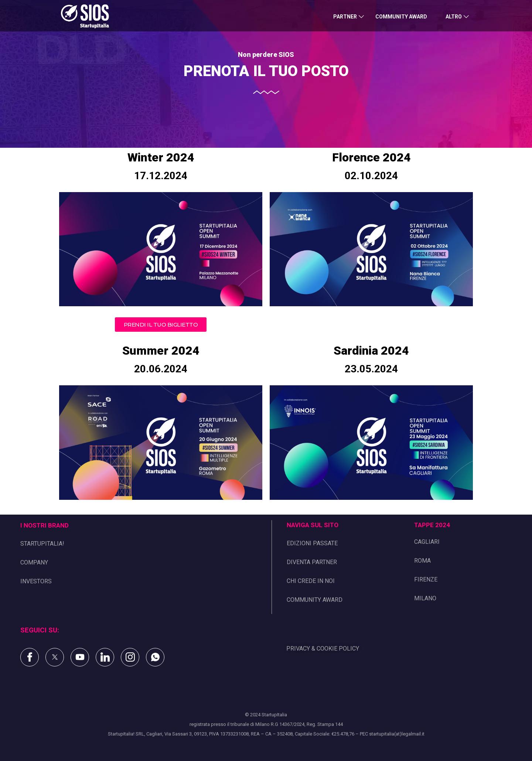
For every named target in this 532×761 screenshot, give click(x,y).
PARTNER (345, 17)
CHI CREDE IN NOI (311, 581)
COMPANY (34, 562)
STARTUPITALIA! (42, 544)
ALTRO (454, 17)
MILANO (425, 598)
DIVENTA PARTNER (312, 562)
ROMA (422, 561)
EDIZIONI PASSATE (312, 543)
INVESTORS (36, 581)
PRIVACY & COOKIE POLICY (323, 649)
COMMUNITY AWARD (401, 17)
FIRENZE (426, 579)
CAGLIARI (427, 542)
